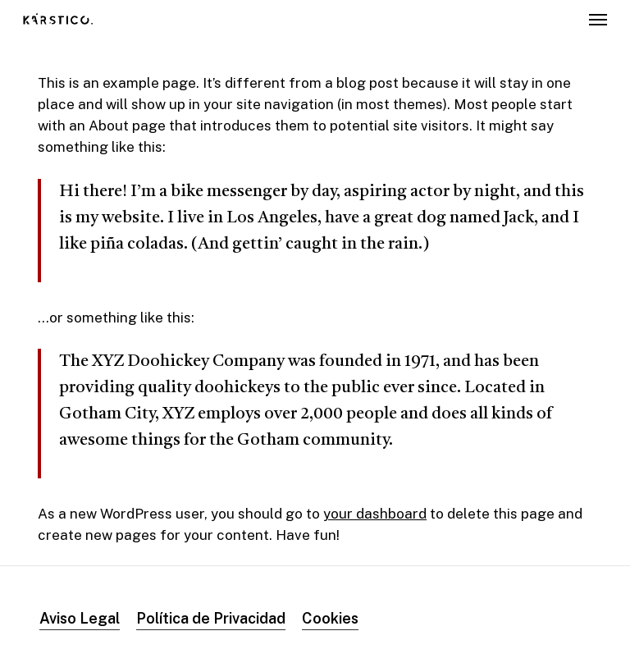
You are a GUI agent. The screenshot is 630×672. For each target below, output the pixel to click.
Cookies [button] (330, 618)
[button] (598, 20)
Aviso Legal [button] (80, 618)
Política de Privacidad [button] (211, 618)
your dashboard (375, 514)
